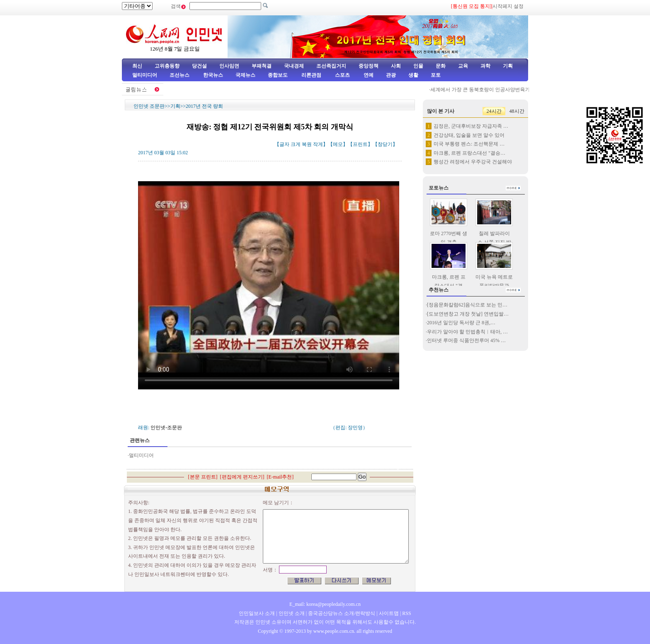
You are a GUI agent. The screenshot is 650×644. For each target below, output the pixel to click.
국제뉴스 (245, 75)
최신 (137, 66)
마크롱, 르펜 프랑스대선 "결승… (469, 153)
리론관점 (311, 75)
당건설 (199, 66)
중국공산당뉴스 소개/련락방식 (342, 613)
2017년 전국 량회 (204, 106)
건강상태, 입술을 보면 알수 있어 (469, 135)
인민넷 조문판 (149, 106)
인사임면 (229, 66)
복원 (307, 144)
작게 (318, 144)
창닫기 (385, 144)
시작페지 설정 (508, 6)
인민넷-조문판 (166, 428)
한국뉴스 (213, 75)
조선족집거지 (331, 66)
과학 (485, 66)
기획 (508, 66)
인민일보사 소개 (257, 613)
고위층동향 (167, 66)
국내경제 (294, 66)
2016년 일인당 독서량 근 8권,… (461, 323)
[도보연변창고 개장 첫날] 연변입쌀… (468, 314)
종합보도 (278, 75)
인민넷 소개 (291, 613)
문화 (441, 66)
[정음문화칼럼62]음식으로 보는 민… (467, 305)
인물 (418, 66)
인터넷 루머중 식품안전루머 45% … (466, 340)
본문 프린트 (203, 477)
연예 (368, 75)
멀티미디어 (145, 75)
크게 (296, 144)
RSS (406, 613)
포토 (436, 75)
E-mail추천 (280, 477)
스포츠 (342, 75)
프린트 (360, 144)
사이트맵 (389, 613)
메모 (338, 144)
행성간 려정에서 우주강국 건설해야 (473, 162)
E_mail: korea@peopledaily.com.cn (325, 604)
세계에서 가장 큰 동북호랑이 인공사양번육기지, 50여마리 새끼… (506, 90)
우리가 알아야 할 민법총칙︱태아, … (467, 332)
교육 (463, 66)
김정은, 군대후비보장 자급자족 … (471, 126)
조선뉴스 (180, 75)
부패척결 (262, 66)
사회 (396, 66)
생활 (413, 75)
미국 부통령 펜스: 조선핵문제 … (469, 144)
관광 (391, 75)
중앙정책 (369, 66)
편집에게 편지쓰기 (242, 477)
